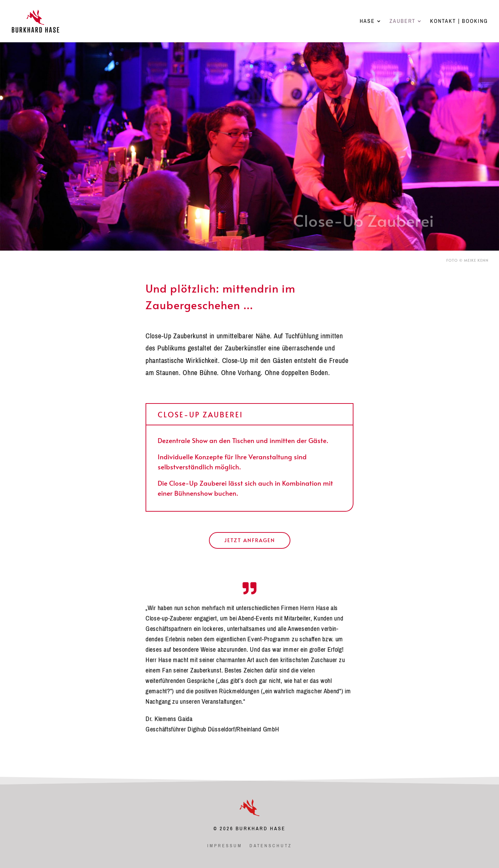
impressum (225, 846)
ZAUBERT (402, 22)
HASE (367, 22)
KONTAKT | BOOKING (459, 22)
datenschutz (271, 846)
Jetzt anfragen (250, 540)
